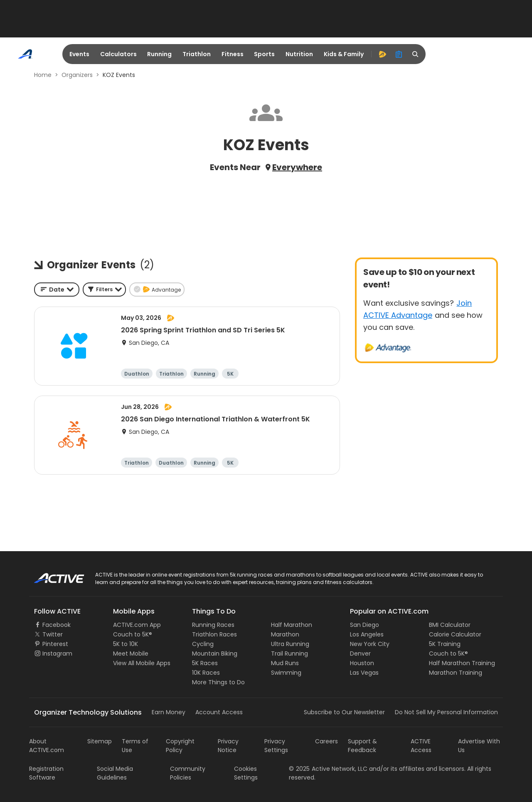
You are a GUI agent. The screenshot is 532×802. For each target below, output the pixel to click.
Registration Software (46, 773)
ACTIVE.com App (137, 625)
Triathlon (197, 54)
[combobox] (57, 290)
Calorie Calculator (455, 634)
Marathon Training (456, 673)
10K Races (206, 673)
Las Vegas (364, 673)
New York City (370, 644)
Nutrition (299, 54)
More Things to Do (218, 682)
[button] (104, 290)
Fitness (233, 54)
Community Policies (188, 773)
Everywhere (297, 167)
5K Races (205, 663)
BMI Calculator (450, 625)
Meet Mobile (131, 653)
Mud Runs (285, 663)
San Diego (365, 625)
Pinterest (55, 644)
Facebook (57, 625)
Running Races (213, 625)
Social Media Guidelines (115, 773)
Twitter (53, 634)
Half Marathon (292, 625)
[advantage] (382, 54)
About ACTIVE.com (47, 746)
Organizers (77, 75)
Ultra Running (290, 644)
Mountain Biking (215, 653)
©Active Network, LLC (328, 769)
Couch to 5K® (133, 634)
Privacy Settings (276, 746)
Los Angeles (367, 634)
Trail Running (289, 653)
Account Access (219, 712)
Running (159, 54)
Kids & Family (344, 54)
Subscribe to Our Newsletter (344, 712)
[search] (416, 54)
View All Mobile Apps (142, 663)
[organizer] (399, 54)
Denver (360, 653)
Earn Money (169, 712)
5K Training (445, 644)
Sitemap (100, 741)
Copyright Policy (180, 746)
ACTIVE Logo (52, 575)
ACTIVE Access (421, 746)
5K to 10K (126, 644)
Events (79, 54)
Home (43, 75)
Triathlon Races (214, 634)
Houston (362, 663)
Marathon (285, 634)
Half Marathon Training (462, 663)
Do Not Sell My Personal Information (446, 712)
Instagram (57, 653)
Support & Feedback (362, 746)
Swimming (286, 673)
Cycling (203, 644)
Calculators (118, 54)
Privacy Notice (228, 746)
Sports (264, 54)
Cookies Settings (246, 773)
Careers (326, 741)
